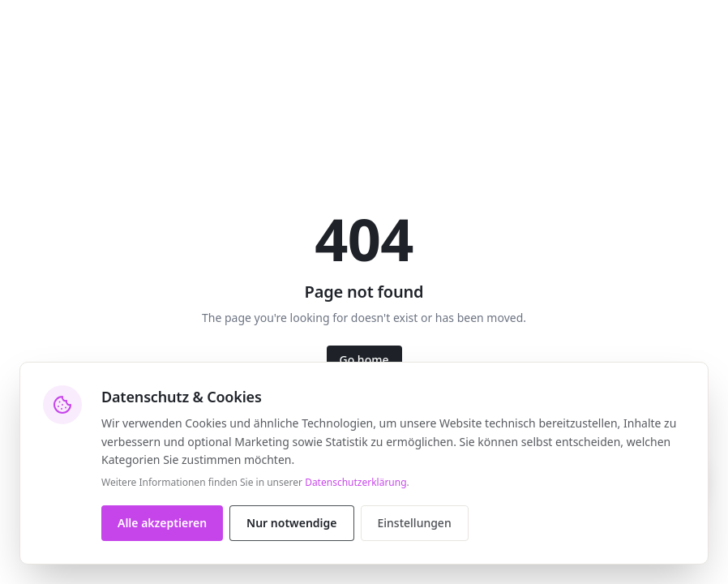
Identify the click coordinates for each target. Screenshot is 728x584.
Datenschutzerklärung (355, 482)
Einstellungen (415, 523)
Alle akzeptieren (162, 523)
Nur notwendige (291, 523)
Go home (364, 360)
